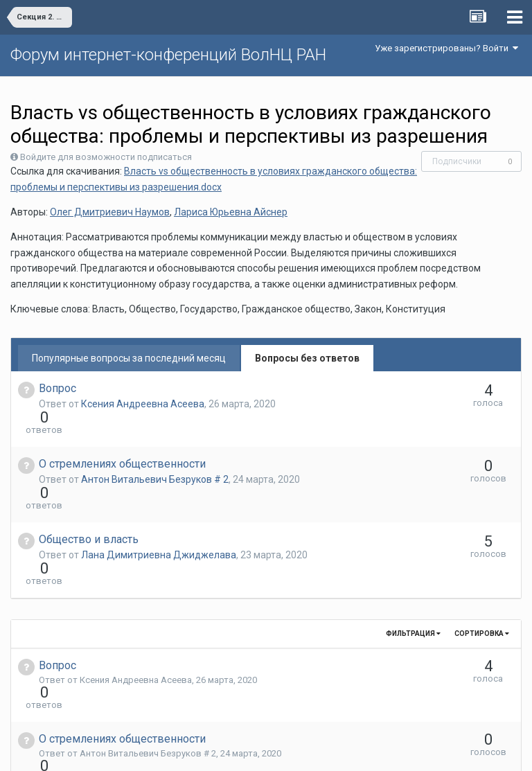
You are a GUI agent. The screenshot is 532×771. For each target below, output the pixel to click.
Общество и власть (89, 489)
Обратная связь (287, 750)
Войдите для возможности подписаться (106, 157)
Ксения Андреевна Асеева (143, 404)
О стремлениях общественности (122, 439)
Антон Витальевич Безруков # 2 (155, 454)
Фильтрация (413, 559)
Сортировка (482, 559)
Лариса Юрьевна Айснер (231, 212)
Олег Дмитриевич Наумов (110, 212)
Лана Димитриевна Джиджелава (159, 505)
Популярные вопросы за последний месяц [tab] (129, 358)
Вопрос (57, 388)
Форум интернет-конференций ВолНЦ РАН (168, 55)
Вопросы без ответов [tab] (307, 358)
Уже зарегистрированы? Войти (446, 48)
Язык (223, 750)
